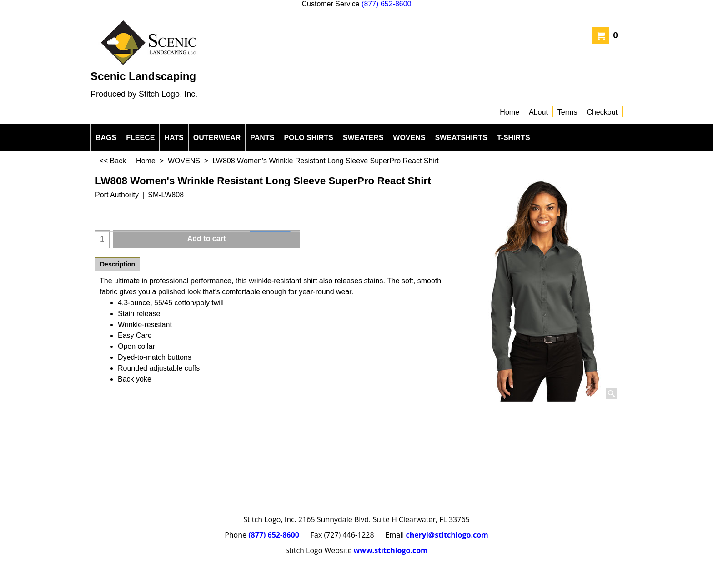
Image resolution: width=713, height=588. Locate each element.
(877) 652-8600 (386, 4)
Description (118, 264)
